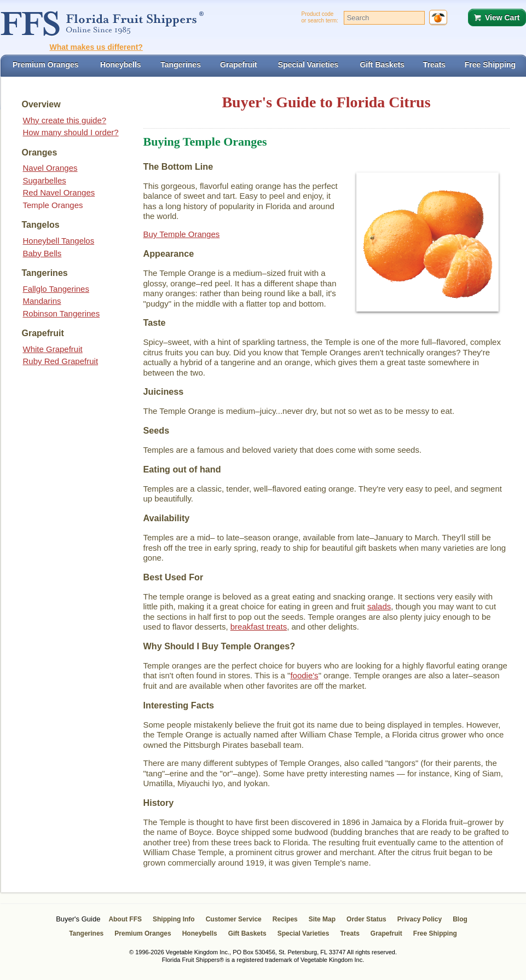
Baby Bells (42, 253)
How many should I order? (71, 132)
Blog (460, 919)
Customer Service (234, 919)
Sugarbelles (45, 180)
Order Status (366, 919)
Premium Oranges (143, 933)
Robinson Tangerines (62, 313)
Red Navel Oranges (59, 192)
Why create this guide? (65, 120)
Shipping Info (174, 919)
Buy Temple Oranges (182, 234)
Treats (349, 933)
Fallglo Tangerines (56, 289)
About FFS (125, 919)
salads (379, 606)
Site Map (322, 919)
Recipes (285, 919)
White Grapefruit (53, 349)
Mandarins (42, 301)
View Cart (502, 18)
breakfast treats (259, 627)
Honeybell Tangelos (59, 241)
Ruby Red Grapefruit (61, 361)
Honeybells (200, 933)
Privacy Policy (420, 919)
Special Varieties (304, 933)
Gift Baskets (247, 933)
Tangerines (86, 933)
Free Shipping (435, 933)
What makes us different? (96, 47)
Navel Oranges (50, 168)
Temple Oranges (53, 205)
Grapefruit (386, 933)
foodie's (304, 675)
